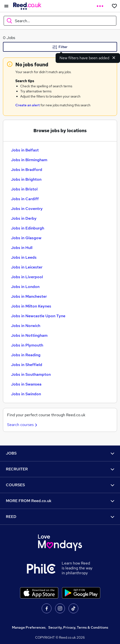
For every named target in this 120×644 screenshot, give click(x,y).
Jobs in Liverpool (27, 277)
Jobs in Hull (22, 248)
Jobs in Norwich (26, 326)
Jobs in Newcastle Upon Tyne (38, 316)
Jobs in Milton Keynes (31, 306)
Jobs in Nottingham (29, 335)
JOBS (60, 453)
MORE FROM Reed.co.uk (60, 501)
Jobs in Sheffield (27, 365)
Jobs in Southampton (31, 374)
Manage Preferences (29, 627)
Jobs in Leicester (27, 267)
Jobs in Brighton (26, 179)
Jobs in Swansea (26, 384)
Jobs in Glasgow (26, 238)
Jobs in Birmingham (29, 160)
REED (60, 517)
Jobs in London (25, 287)
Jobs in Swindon (26, 394)
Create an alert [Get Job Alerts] (28, 105)
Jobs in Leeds (24, 257)
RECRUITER (60, 469)
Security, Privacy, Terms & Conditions (78, 627)
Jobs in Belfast (25, 150)
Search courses (23, 425)
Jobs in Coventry (27, 209)
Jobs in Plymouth (27, 345)
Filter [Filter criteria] (60, 47)
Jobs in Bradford (27, 170)
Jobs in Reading (26, 355)
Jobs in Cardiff (25, 199)
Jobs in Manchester (29, 296)
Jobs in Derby (24, 218)
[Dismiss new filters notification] (114, 58)
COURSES (60, 485)
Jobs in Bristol (24, 189)
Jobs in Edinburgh (28, 228)
